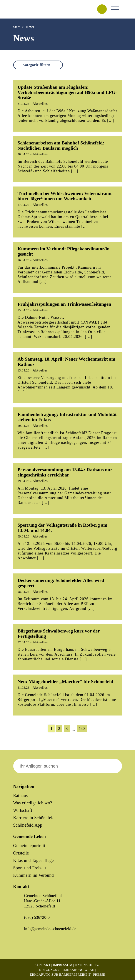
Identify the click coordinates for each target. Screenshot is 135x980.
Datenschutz (87, 965)
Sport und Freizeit (30, 868)
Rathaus (21, 795)
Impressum (62, 965)
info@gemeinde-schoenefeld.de (50, 929)
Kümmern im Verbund (34, 875)
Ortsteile (21, 853)
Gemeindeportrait (29, 846)
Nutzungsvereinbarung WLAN (67, 970)
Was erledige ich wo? (33, 803)
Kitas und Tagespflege (34, 860)
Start (17, 27)
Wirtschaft (23, 810)
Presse (99, 975)
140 (82, 729)
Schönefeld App (28, 825)
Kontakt (42, 965)
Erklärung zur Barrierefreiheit (60, 975)
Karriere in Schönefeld (34, 818)
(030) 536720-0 (37, 917)
